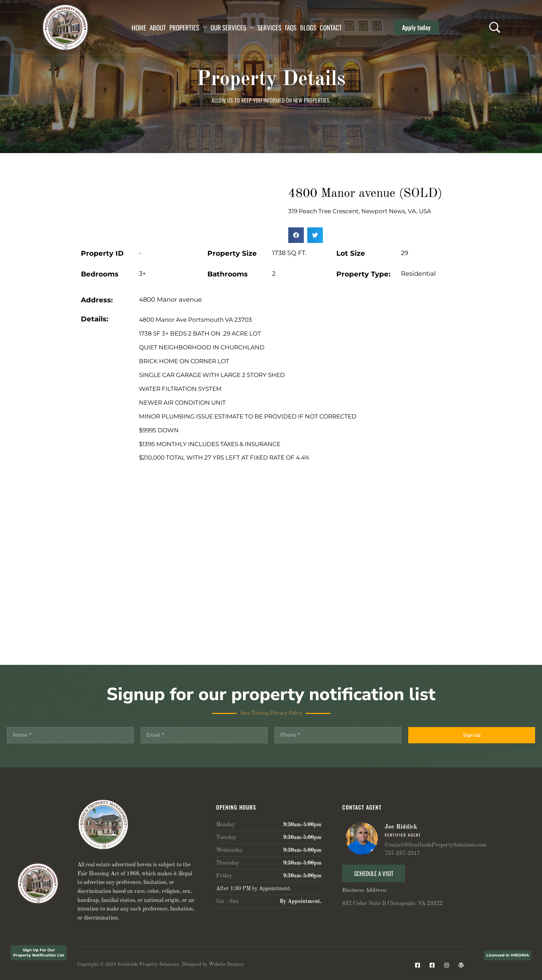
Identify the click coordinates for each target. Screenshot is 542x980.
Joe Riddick (401, 827)
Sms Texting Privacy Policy (271, 713)
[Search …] (495, 27)
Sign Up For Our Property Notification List (39, 953)
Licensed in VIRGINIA (508, 955)
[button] (416, 27)
